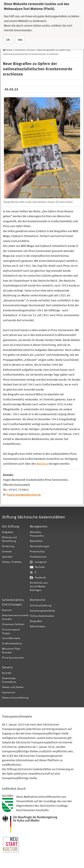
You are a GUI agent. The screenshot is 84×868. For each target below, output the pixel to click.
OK (8, 35)
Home (9, 50)
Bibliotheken (38, 627)
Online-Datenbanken (42, 616)
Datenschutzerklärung (15, 698)
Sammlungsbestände (42, 611)
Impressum (9, 693)
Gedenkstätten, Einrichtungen (13, 602)
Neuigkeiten (39, 527)
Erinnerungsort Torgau (11, 632)
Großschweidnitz (12, 644)
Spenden (7, 557)
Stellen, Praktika (12, 562)
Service (7, 668)
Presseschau (37, 552)
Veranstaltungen (40, 546)
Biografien (36, 621)
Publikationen (38, 557)
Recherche (38, 600)
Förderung (8, 546)
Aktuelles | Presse (25, 50)
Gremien (7, 552)
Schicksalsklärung (41, 606)
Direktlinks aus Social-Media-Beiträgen (39, 587)
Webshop (42, 464)
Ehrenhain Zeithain (13, 625)
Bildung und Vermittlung (9, 539)
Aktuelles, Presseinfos (37, 534)
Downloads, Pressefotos (9, 680)
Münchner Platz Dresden (11, 651)
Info (20, 35)
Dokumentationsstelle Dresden (15, 617)
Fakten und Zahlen (13, 687)
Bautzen (7, 610)
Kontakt (7, 673)
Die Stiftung (11, 527)
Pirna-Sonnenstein (13, 658)
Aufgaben (8, 532)
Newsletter (36, 541)
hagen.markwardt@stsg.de (24, 495)
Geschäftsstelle (11, 638)
